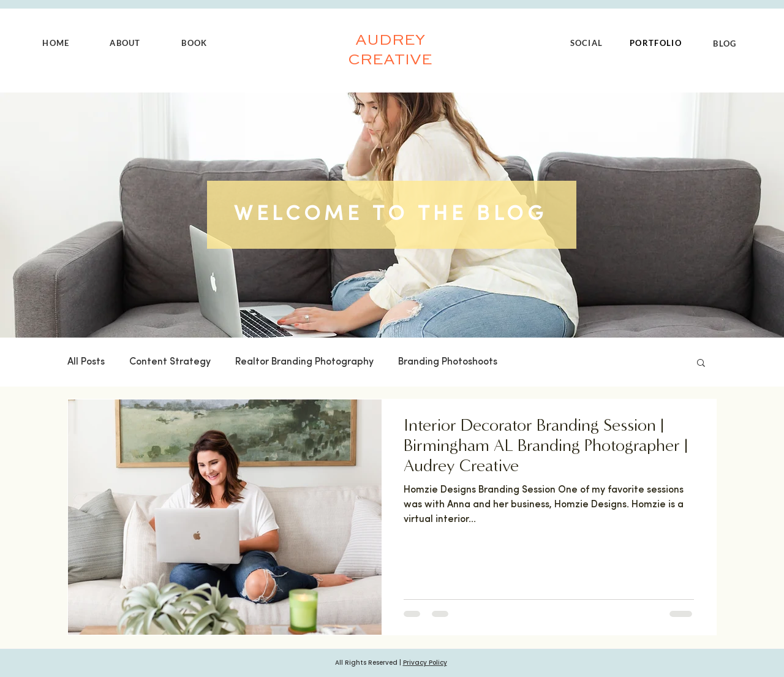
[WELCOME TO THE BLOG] (392, 215)
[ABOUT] (126, 43)
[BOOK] (196, 43)
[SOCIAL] (588, 43)
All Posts (86, 362)
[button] (701, 364)
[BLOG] (726, 43)
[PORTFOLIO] (657, 43)
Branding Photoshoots (448, 362)
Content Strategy (170, 362)
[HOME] (57, 43)
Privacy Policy (425, 663)
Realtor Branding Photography (304, 362)
